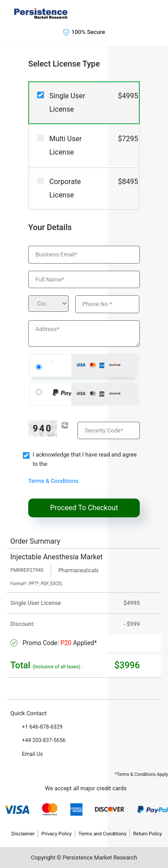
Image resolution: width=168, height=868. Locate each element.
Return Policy (147, 834)
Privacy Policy (56, 834)
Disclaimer (23, 834)
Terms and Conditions (102, 834)
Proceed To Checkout (84, 508)
